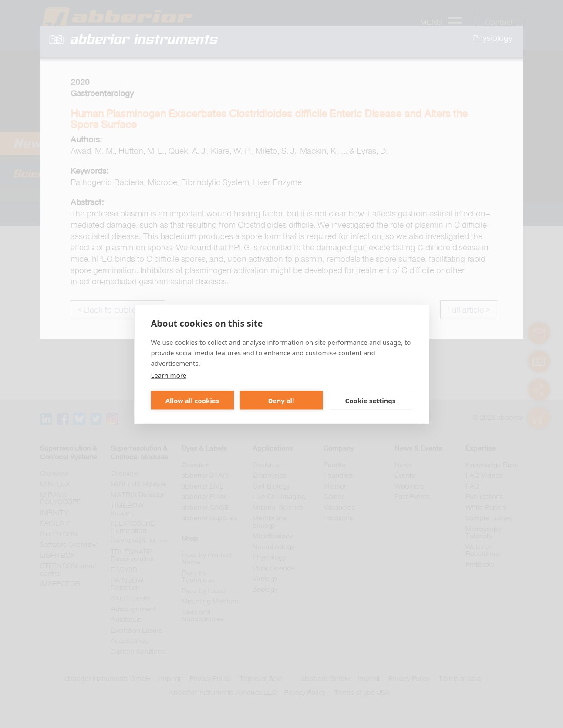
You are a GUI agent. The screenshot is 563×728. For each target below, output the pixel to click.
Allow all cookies (192, 400)
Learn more (169, 375)
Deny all (281, 400)
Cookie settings (371, 400)
